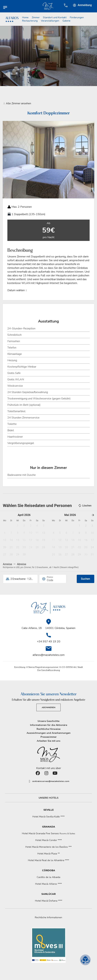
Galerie (66, 21)
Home (25, 17)
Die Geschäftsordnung (49, 670)
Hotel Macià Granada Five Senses (49, 833)
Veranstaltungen (50, 21)
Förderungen (77, 17)
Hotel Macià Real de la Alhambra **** (48, 860)
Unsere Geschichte (48, 721)
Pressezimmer (49, 737)
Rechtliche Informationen (48, 918)
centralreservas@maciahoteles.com (51, 781)
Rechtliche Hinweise (48, 729)
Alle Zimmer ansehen (18, 103)
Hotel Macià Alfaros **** (48, 884)
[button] (5, 160)
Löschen (85, 506)
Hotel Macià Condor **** (49, 840)
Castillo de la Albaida (48, 877)
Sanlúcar (48, 894)
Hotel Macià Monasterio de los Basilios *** (48, 847)
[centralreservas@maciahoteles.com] (30, 781)
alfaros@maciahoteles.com (49, 655)
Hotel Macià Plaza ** (49, 854)
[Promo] (55, 580)
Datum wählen (16, 290)
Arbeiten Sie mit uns (48, 741)
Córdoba (49, 870)
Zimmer (36, 17)
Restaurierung (30, 21)
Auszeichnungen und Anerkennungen (49, 733)
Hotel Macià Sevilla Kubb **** (48, 817)
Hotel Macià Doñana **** (49, 901)
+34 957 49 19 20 (49, 642)
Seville (49, 810)
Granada (49, 827)
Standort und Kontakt (55, 17)
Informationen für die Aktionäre (49, 725)
